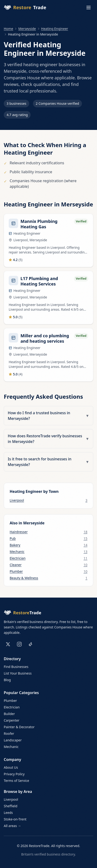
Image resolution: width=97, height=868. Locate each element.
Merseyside (27, 29)
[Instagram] (19, 644)
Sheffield (11, 806)
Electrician (12, 707)
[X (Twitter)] (8, 644)
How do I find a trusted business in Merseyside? (48, 416)
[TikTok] (31, 644)
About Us (11, 767)
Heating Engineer (55, 29)
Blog (7, 680)
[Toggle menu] (89, 8)
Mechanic (11, 747)
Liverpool (11, 799)
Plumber (10, 701)
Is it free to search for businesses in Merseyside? (48, 462)
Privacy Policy (14, 774)
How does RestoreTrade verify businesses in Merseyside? (48, 439)
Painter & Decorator (19, 727)
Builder (9, 714)
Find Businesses (16, 667)
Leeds (8, 813)
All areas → (12, 826)
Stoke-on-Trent (15, 819)
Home (8, 29)
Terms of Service (16, 781)
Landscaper (13, 740)
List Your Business (18, 673)
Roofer (9, 733)
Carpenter (12, 720)
